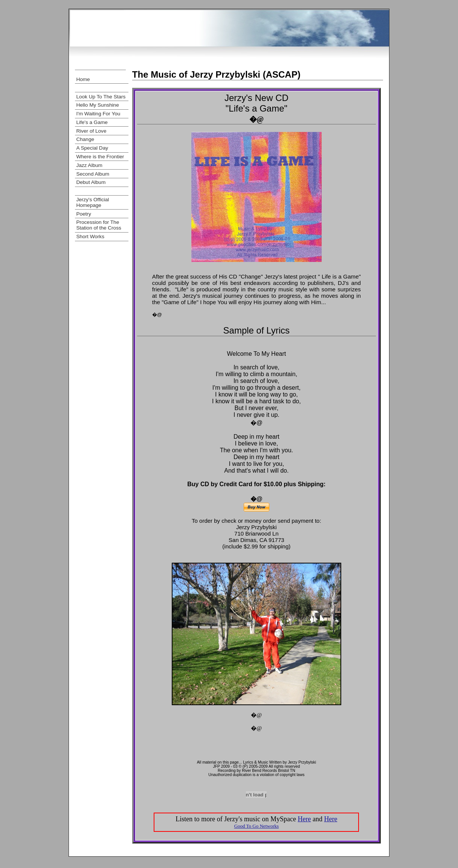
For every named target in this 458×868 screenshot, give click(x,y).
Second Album (93, 174)
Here (304, 819)
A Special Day (92, 148)
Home (83, 79)
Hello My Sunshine (97, 105)
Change (85, 139)
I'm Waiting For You (98, 114)
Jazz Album (89, 165)
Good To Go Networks (256, 826)
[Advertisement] (229, 60)
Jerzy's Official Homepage (92, 202)
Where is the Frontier (100, 157)
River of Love (91, 131)
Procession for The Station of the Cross (98, 225)
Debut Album (91, 182)
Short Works (90, 237)
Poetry (83, 214)
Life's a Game (92, 122)
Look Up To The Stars (101, 97)
